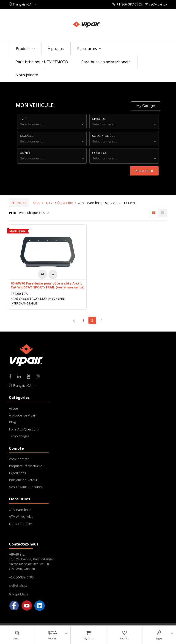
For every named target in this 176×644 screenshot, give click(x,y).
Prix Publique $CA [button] (32, 213)
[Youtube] (30, 377)
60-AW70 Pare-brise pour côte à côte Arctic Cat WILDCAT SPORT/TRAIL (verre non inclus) (48, 285)
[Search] (17, 635)
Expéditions (17, 473)
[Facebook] (12, 377)
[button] (53, 635)
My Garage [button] (146, 106)
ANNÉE (26, 153)
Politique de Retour (23, 480)
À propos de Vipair (22, 415)
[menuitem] (56, 49)
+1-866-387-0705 (21, 577)
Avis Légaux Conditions (26, 487)
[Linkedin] (21, 377)
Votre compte (19, 459)
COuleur (100, 153)
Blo (11, 422)
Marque (99, 119)
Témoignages (19, 436)
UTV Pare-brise (20, 510)
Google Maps (18, 594)
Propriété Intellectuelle (26, 466)
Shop (37, 203)
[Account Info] (159, 635)
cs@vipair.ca (18, 586)
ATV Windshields (21, 517)
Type (24, 119)
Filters (19, 203)
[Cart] (89, 635)
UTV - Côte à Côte (60, 203)
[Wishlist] (125, 635)
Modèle (27, 136)
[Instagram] (39, 377)
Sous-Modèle (104, 136)
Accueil (14, 408)
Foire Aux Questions (24, 429)
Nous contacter (21, 524)
